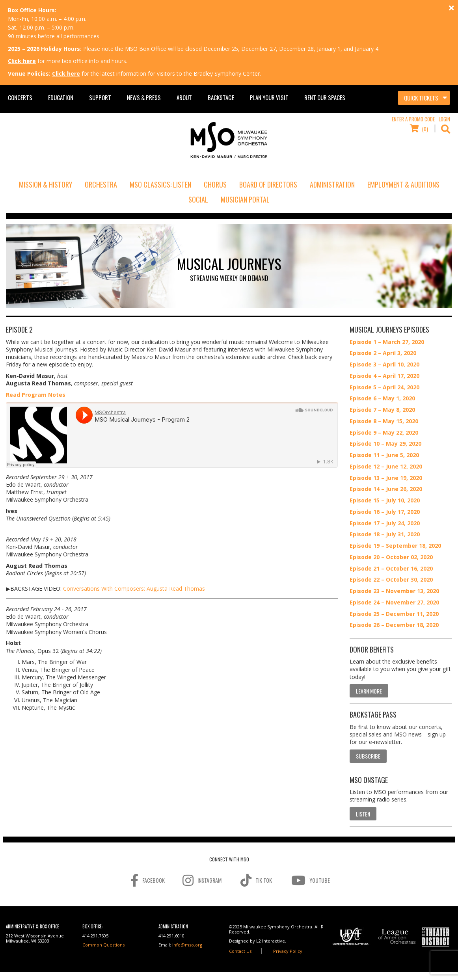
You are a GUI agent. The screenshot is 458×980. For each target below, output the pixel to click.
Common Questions (103, 945)
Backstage (221, 97)
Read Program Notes (36, 395)
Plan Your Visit (269, 97)
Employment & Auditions (403, 184)
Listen (363, 814)
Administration (332, 184)
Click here (22, 61)
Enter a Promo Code (413, 119)
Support (100, 97)
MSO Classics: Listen (160, 184)
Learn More (369, 691)
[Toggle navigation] (424, 98)
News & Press (144, 97)
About (184, 97)
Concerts (20, 97)
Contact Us (240, 951)
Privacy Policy (288, 951)
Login (444, 119)
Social (198, 199)
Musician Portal (245, 199)
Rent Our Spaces (325, 97)
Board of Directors (268, 184)
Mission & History (46, 184)
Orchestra (101, 184)
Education (61, 97)
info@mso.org (187, 945)
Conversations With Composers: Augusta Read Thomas (134, 589)
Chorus (215, 184)
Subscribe (368, 756)
